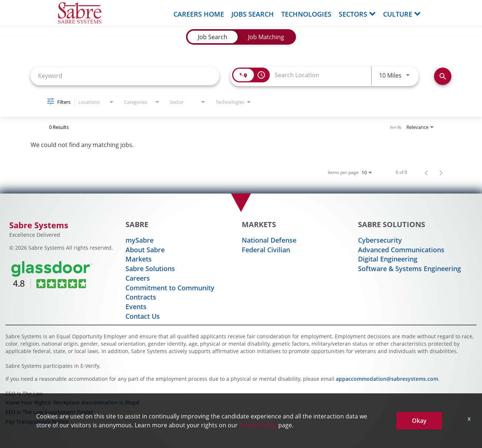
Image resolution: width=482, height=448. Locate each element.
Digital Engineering (388, 259)
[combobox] (125, 76)
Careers (138, 278)
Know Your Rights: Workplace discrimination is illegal (73, 402)
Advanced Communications (401, 250)
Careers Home (199, 14)
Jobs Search (253, 14)
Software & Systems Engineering (409, 269)
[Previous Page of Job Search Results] (426, 172)
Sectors (357, 14)
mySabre (140, 240)
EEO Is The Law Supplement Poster (49, 412)
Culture (402, 14)
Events (136, 307)
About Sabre (145, 250)
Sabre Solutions (150, 269)
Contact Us (143, 316)
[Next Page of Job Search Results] (441, 172)
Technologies (306, 14)
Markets (139, 259)
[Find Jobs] (443, 76)
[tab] (213, 37)
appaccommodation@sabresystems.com (387, 379)
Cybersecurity (380, 240)
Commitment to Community (170, 288)
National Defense (269, 240)
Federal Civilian (266, 250)
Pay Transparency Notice (37, 422)
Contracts (141, 297)
